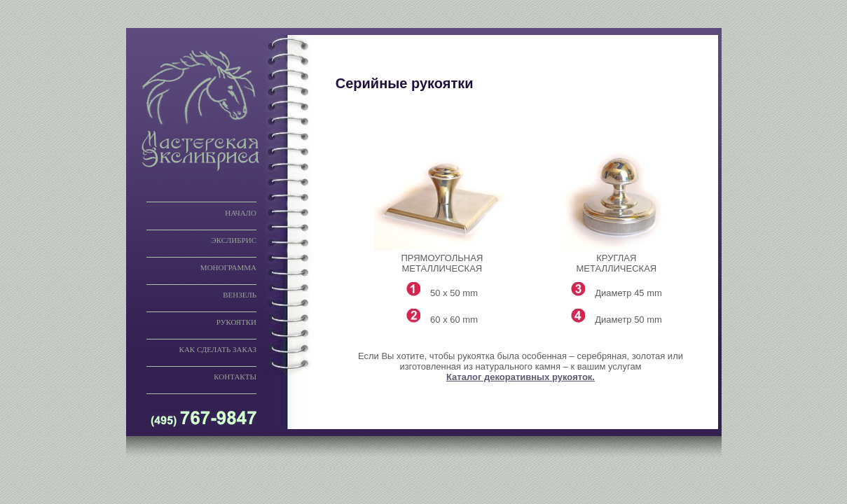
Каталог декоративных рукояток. (521, 377)
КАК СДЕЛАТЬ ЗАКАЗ (218, 349)
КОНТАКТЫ (235, 377)
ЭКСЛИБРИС (234, 240)
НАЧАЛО (241, 213)
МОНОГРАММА (228, 267)
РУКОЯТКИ (236, 322)
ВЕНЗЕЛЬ (240, 295)
